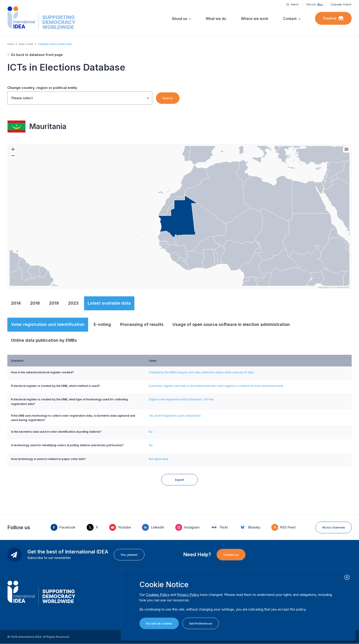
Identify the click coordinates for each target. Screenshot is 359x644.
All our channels (334, 527)
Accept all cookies (159, 623)
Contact (290, 19)
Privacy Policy (188, 595)
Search (168, 98)
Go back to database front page (37, 55)
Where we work (255, 19)
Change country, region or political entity (42, 88)
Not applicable (159, 459)
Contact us (231, 555)
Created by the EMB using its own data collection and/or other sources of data (201, 372)
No (151, 432)
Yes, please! (129, 555)
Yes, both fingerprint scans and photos (175, 416)
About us (179, 19)
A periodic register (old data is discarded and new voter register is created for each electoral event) (216, 386)
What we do (216, 19)
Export (180, 480)
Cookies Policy (158, 595)
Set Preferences (201, 623)
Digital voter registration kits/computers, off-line (181, 399)
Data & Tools (26, 44)
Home (11, 44)
